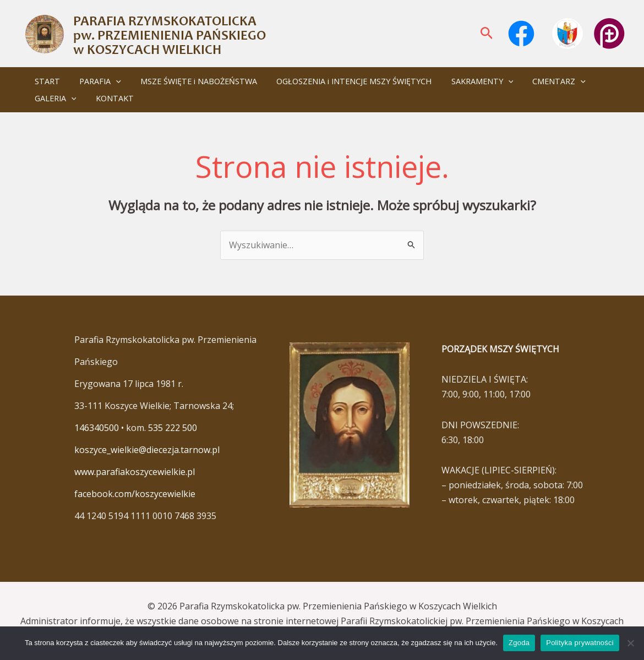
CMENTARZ (540, 81)
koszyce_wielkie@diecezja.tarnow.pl (147, 450)
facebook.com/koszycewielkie (135, 494)
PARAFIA (95, 81)
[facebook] (523, 34)
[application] (110, 81)
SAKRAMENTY (466, 81)
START (45, 81)
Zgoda (519, 643)
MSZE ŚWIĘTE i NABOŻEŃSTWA (190, 81)
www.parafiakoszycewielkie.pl (135, 472)
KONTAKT (109, 98)
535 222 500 (173, 428)
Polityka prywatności (580, 643)
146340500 (97, 428)
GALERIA (53, 98)
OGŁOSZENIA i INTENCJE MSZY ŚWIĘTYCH (341, 81)
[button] (487, 34)
